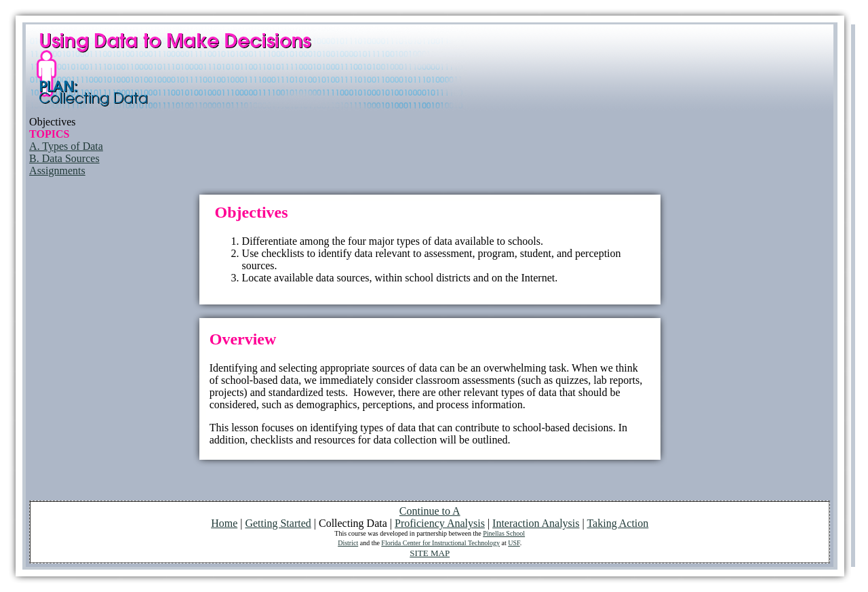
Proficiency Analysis (440, 523)
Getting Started (278, 523)
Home (224, 523)
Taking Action (617, 523)
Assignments (57, 171)
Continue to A (430, 511)
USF (514, 543)
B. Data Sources (64, 158)
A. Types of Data (66, 146)
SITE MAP (430, 553)
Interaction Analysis (536, 523)
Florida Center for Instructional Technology (440, 543)
